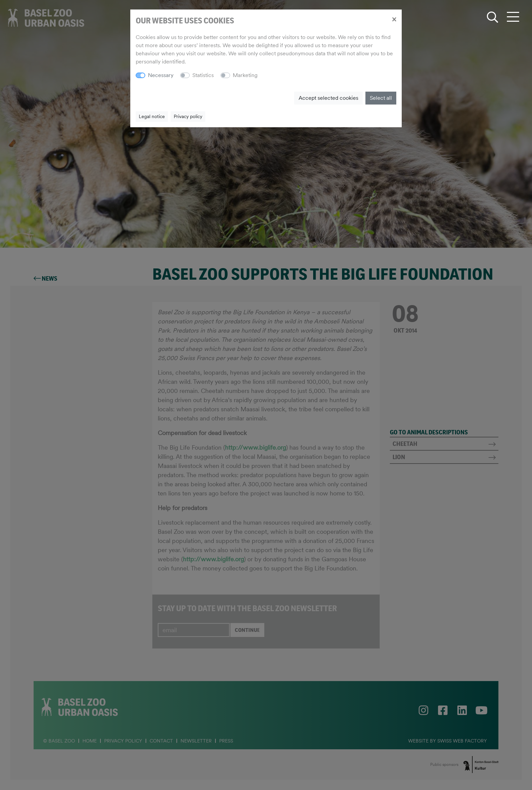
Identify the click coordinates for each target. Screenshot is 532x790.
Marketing (245, 75)
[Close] (394, 19)
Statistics (203, 75)
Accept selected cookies (328, 98)
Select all (381, 98)
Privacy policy (188, 116)
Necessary (161, 75)
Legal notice (152, 116)
